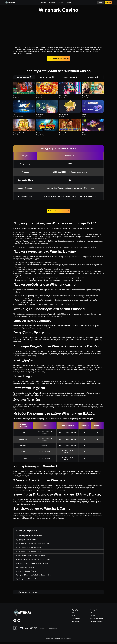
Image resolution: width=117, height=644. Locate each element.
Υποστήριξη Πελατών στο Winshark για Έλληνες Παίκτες (34, 576)
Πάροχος (69, 3)
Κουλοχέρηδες (93, 77)
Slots (74, 617)
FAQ (91, 614)
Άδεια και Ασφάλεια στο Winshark (27, 572)
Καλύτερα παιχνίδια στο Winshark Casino (29, 536)
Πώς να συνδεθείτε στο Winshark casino (29, 552)
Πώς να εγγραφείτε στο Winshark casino (29, 548)
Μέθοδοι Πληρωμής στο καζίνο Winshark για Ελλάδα (33, 564)
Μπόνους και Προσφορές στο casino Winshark (31, 556)
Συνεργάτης (93, 617)
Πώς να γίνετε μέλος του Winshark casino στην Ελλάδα (34, 544)
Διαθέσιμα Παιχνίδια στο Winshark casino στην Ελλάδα (34, 560)
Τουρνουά (52, 3)
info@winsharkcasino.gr (97, 623)
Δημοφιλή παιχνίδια (24, 77)
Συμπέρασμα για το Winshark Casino (28, 581)
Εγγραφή (108, 3)
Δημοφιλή (75, 612)
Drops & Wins (76, 620)
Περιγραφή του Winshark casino (26, 540)
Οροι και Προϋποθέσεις (97, 620)
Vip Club (60, 3)
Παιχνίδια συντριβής (70, 77)
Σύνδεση (100, 3)
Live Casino (75, 623)
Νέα (73, 614)
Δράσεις (44, 3)
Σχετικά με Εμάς (94, 612)
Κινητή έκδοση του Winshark (25, 568)
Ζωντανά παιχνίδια (47, 77)
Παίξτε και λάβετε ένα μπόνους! (58, 58)
